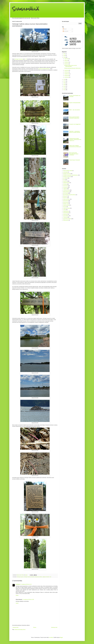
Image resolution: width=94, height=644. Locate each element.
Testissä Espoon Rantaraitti (74, 160)
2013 (64, 88)
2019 (64, 57)
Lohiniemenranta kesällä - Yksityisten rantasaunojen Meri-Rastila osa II (75, 140)
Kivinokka (65, 184)
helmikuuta (67, 76)
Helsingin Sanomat (27, 577)
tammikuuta (67, 77)
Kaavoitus (33, 577)
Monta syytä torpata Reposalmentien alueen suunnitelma (74, 154)
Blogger (61, 637)
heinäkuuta (67, 62)
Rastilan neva (66, 204)
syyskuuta (66, 59)
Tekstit (65, 29)
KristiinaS (18, 584)
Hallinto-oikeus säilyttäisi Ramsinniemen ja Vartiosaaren (75, 146)
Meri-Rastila (65, 193)
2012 (64, 90)
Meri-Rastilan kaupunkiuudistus (69, 195)
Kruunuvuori (66, 186)
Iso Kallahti (65, 178)
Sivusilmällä (26, 9)
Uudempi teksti (15, 627)
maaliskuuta (67, 74)
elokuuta (66, 60)
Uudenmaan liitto (66, 208)
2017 (64, 81)
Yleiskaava (65, 217)
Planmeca (65, 198)
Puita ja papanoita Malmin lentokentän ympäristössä (74, 118)
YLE (50, 577)
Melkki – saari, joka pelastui (74, 110)
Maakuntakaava (66, 192)
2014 (64, 86)
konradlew (51, 637)
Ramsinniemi (66, 201)
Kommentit (66, 31)
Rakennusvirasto (66, 199)
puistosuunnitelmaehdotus (44, 69)
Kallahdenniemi (66, 183)
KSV (64, 180)
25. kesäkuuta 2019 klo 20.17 (26, 584)
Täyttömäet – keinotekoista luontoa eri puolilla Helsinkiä (75, 132)
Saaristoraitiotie (66, 205)
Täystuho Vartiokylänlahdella (75, 103)
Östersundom (66, 220)
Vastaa (17, 595)
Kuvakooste (65, 187)
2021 (64, 54)
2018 (64, 79)
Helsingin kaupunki (20, 577)
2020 (64, 55)
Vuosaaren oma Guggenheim (75, 124)
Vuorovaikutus (66, 216)
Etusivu (35, 627)
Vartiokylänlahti (66, 213)
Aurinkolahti (65, 172)
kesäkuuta (67, 64)
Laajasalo (44, 577)
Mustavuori (65, 196)
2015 (64, 85)
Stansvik (48, 577)
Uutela (64, 210)
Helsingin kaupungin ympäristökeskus (71, 175)
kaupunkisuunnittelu (38, 577)
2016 (64, 83)
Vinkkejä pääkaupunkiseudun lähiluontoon (72, 68)
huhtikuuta (67, 72)
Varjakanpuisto (66, 211)
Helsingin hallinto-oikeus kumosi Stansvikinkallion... (70, 66)
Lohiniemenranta (66, 190)
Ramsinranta (66, 202)
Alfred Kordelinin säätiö (68, 171)
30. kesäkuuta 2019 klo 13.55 (28, 599)
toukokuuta (67, 70)
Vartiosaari (65, 214)
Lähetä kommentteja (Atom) (20, 630)
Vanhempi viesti (54, 627)
